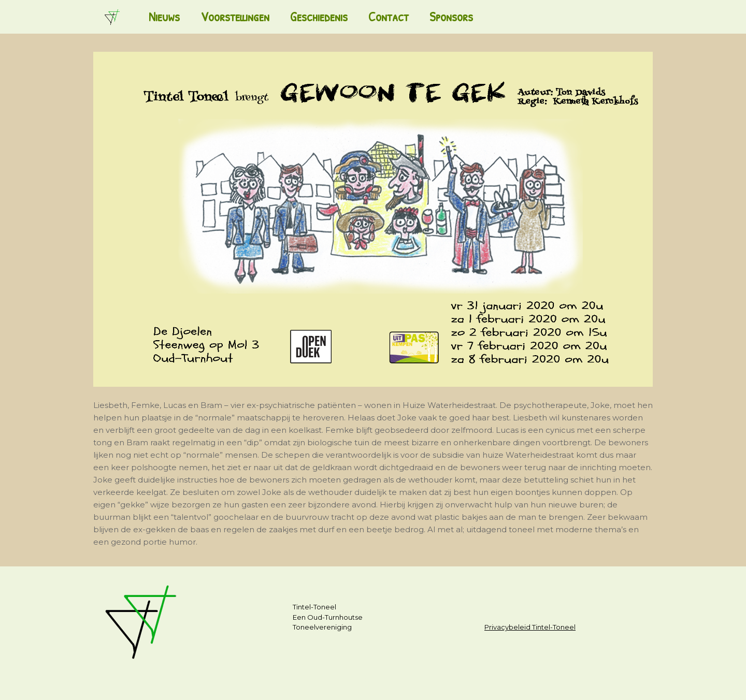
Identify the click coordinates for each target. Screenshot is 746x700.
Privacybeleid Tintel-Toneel (530, 627)
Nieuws (164, 17)
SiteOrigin (369, 680)
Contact (389, 17)
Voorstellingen (235, 17)
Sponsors (451, 17)
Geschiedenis (319, 17)
